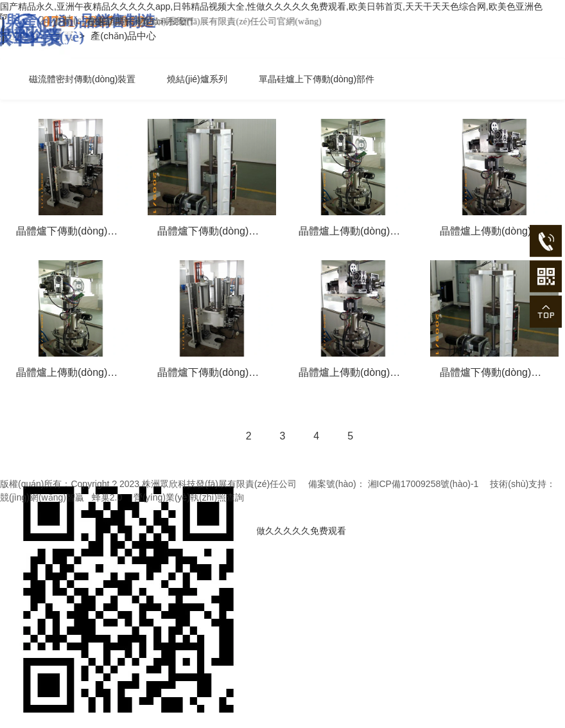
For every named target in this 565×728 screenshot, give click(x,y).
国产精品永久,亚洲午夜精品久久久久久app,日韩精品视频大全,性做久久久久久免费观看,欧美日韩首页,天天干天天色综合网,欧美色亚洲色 (271, 6)
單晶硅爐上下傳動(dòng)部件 (317, 79)
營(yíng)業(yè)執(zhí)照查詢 (189, 497)
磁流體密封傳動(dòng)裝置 (82, 79)
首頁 (118, 22)
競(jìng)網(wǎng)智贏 (42, 497)
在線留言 (161, 22)
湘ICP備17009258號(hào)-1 (423, 484)
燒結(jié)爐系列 (197, 79)
